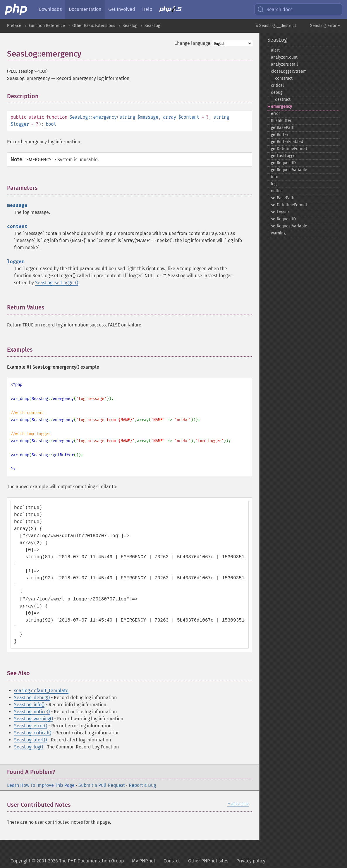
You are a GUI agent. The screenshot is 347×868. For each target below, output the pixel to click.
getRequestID (283, 163)
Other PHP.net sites (208, 861)
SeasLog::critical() (33, 733)
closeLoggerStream (289, 71)
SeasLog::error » (325, 26)
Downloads (50, 9)
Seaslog (130, 26)
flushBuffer (281, 121)
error (275, 114)
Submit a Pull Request (102, 785)
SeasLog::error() (31, 726)
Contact (172, 861)
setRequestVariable (289, 226)
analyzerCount (284, 57)
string (127, 117)
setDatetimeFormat (289, 205)
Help (147, 9)
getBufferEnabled (287, 142)
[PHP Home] (16, 9)
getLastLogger (284, 156)
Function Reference (47, 26)
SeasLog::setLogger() (57, 283)
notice (277, 191)
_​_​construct (282, 78)
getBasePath (283, 128)
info (275, 177)
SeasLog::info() (29, 705)
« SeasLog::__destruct (276, 26)
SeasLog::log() (29, 747)
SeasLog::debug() (32, 698)
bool (51, 124)
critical (277, 85)
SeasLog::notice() (32, 712)
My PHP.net (144, 861)
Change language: (193, 43)
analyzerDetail (284, 64)
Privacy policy (251, 861)
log (274, 184)
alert (275, 50)
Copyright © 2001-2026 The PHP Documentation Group (67, 861)
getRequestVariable (289, 170)
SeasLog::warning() (34, 719)
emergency (281, 107)
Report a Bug (142, 785)
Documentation (85, 9)
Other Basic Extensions (94, 26)
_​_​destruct (281, 99)
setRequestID (283, 219)
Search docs (275, 9)
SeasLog (152, 26)
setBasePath (283, 198)
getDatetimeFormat (289, 149)
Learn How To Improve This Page (41, 785)
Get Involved (122, 9)
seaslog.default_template (41, 691)
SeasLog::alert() (30, 740)
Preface (14, 26)
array (170, 117)
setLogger (280, 212)
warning (278, 233)
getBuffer (280, 135)
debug (277, 92)
